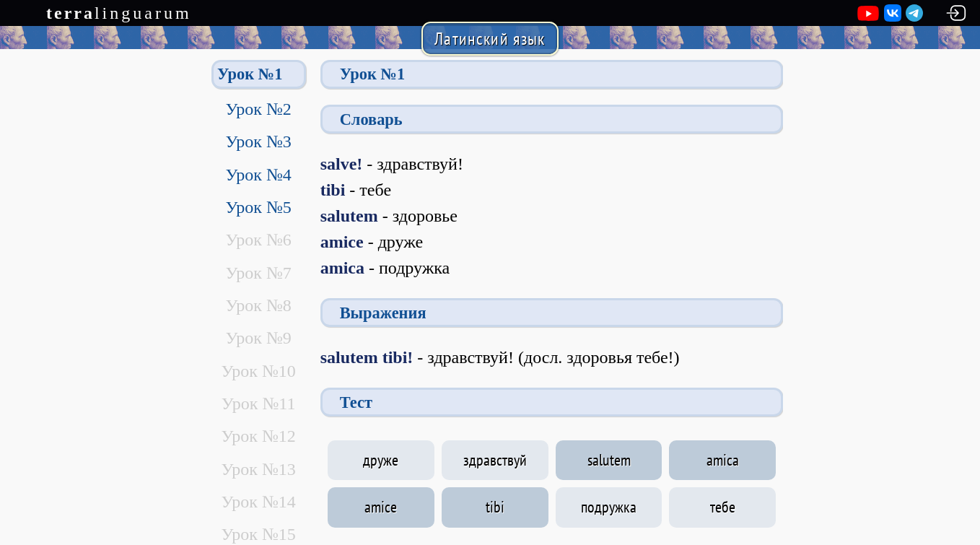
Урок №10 (258, 371)
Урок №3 (258, 141)
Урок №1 (250, 74)
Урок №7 (258, 273)
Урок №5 (258, 207)
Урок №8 (258, 305)
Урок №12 (258, 436)
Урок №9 (258, 338)
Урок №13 (258, 469)
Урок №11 (259, 404)
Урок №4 (258, 175)
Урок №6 (258, 240)
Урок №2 (258, 109)
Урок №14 (258, 502)
